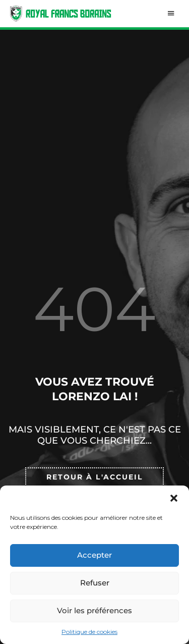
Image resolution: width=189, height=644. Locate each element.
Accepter (94, 555)
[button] (174, 498)
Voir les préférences (94, 610)
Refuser (95, 583)
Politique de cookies (89, 632)
